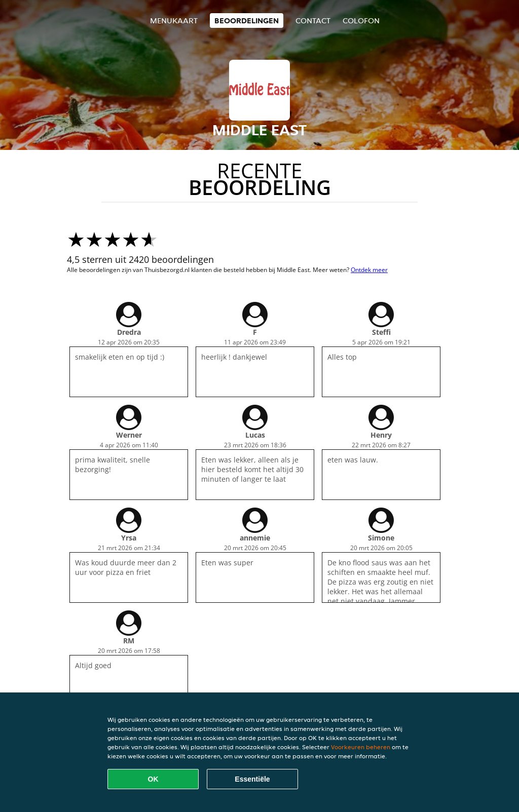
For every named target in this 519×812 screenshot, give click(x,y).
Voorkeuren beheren (361, 747)
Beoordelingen (247, 21)
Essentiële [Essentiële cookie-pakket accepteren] (252, 779)
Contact (313, 21)
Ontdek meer (369, 270)
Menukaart (174, 21)
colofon (361, 21)
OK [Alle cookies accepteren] (153, 779)
